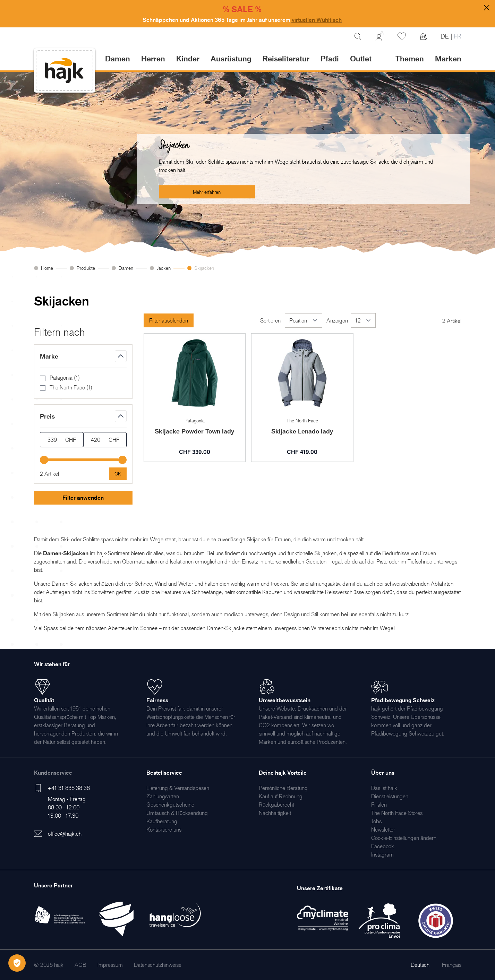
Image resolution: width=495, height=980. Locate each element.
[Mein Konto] (379, 36)
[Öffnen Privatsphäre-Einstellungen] (17, 963)
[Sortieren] (304, 320)
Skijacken (204, 268)
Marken (448, 58)
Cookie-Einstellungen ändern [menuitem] (404, 838)
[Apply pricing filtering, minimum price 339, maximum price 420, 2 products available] (118, 474)
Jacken (164, 268)
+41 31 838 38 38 (69, 788)
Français (452, 965)
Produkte (86, 268)
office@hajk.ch (65, 834)
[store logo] (65, 71)
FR (457, 36)
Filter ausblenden (169, 320)
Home (47, 268)
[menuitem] (178, 788)
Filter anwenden (83, 498)
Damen (126, 268)
